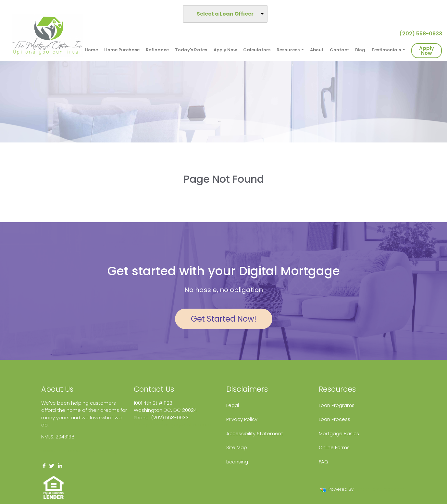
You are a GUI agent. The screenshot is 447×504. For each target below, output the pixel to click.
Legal (233, 405)
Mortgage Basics (339, 433)
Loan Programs (337, 405)
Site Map (237, 447)
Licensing (237, 462)
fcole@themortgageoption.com (172, 425)
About (317, 50)
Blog (360, 50)
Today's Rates (191, 50)
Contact (339, 50)
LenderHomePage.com (379, 489)
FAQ (323, 462)
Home (91, 50)
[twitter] (52, 466)
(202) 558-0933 (418, 34)
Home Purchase (122, 50)
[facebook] (44, 466)
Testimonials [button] (387, 50)
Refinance (157, 50)
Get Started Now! (224, 319)
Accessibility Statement (255, 433)
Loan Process (335, 419)
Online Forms (334, 447)
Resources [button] (289, 50)
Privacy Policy (242, 419)
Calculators (257, 50)
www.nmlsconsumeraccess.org (79, 451)
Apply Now (225, 50)
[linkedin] (60, 466)
